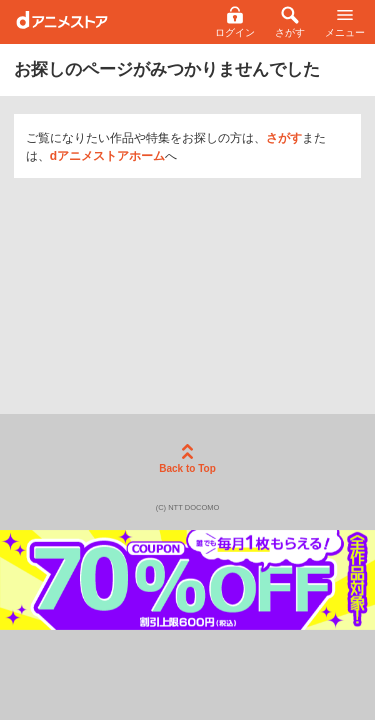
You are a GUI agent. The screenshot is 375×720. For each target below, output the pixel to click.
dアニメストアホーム (107, 156)
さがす (284, 138)
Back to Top (187, 459)
